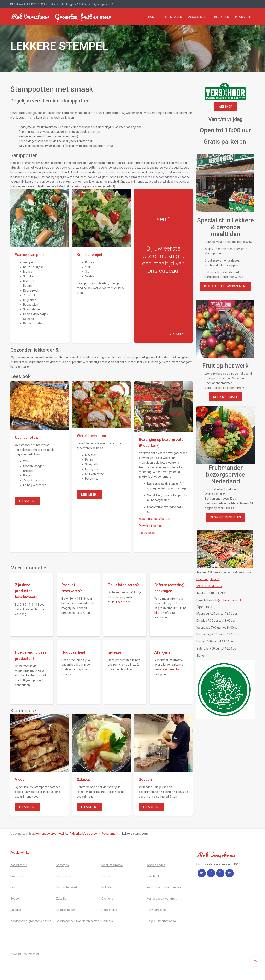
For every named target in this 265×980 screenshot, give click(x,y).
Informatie (243, 17)
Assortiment (198, 17)
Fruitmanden (172, 17)
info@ (227, 600)
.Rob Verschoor (61, 16)
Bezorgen (222, 17)
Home (152, 17)
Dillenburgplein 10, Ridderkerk (77, 4)
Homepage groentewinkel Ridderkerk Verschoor (67, 834)
